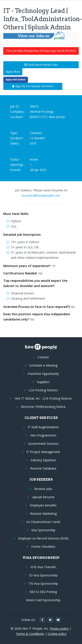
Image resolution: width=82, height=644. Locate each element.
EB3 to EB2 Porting (43, 592)
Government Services (43, 444)
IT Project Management (43, 452)
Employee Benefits (43, 505)
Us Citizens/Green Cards (43, 522)
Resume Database (43, 468)
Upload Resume (43, 497)
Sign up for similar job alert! (33, 86)
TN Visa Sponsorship (43, 583)
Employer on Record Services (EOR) (43, 538)
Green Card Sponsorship (43, 600)
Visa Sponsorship (43, 530)
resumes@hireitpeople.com (41, 195)
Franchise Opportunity (43, 374)
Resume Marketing (43, 514)
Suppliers (43, 382)
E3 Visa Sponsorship (43, 575)
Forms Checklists (43, 547)
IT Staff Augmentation (43, 427)
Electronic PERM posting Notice (43, 407)
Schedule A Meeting (43, 365)
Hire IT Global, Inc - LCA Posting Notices (43, 398)
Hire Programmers (43, 435)
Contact (43, 357)
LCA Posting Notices (43, 390)
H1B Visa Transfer (43, 567)
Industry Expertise (43, 460)
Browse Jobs (43, 489)
